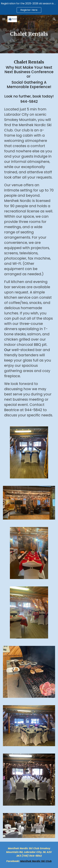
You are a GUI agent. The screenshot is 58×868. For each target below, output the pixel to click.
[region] (29, 7)
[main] (29, 34)
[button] (4, 19)
